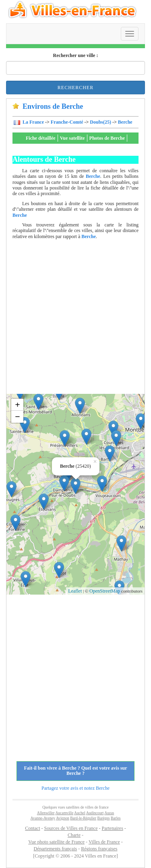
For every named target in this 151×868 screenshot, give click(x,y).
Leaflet (75, 591)
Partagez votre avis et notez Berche (75, 788)
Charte (74, 835)
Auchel (80, 813)
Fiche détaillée (41, 138)
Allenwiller (46, 813)
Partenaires (113, 828)
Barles (116, 818)
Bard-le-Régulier (83, 818)
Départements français (56, 849)
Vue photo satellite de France (56, 842)
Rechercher (75, 88)
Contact (32, 828)
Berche (125, 122)
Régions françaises (99, 849)
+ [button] (18, 404)
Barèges (104, 818)
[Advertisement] (75, 319)
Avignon (63, 818)
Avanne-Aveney (43, 818)
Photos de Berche (107, 138)
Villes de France (104, 842)
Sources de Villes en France (71, 828)
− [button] (18, 417)
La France (33, 122)
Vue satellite (72, 138)
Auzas (109, 813)
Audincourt (95, 813)
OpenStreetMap (105, 591)
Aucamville (64, 813)
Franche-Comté (67, 122)
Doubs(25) (100, 122)
